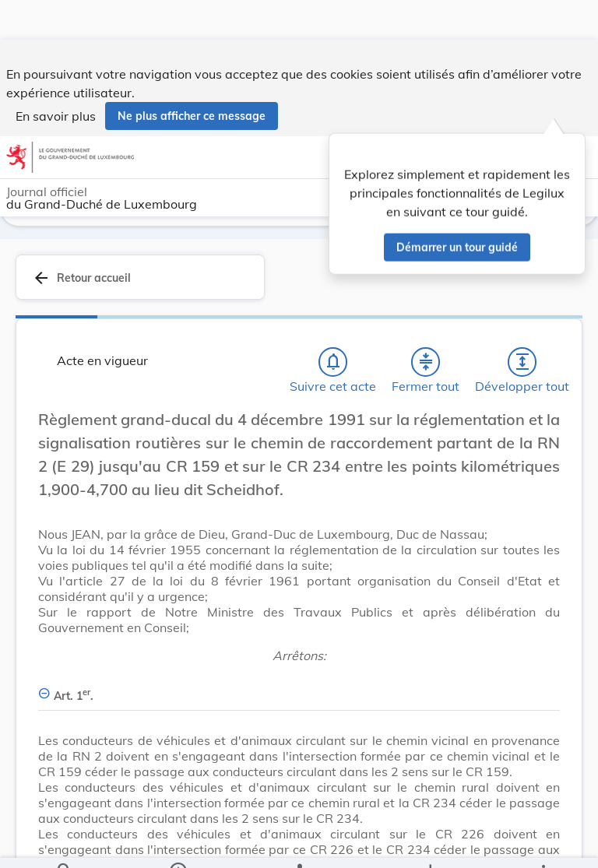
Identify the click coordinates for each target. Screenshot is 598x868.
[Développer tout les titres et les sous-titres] (522, 362)
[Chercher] (65, 843)
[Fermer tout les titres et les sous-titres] (426, 362)
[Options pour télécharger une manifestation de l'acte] (429, 843)
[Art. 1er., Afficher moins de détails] (299, 687)
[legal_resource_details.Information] (178, 843)
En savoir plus (56, 76)
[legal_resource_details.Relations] (299, 843)
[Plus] (543, 843)
